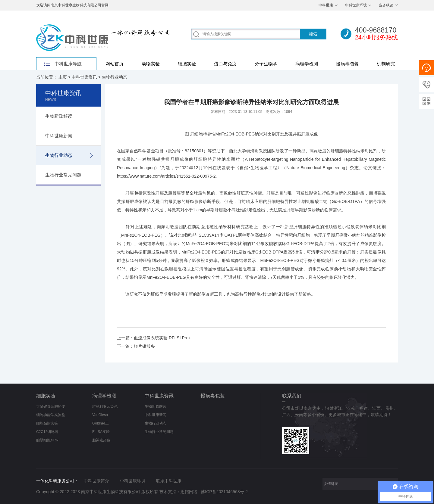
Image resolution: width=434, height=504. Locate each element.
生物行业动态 (115, 77)
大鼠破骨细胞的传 (51, 406)
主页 (63, 77)
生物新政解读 (59, 116)
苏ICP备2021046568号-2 (224, 492)
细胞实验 (187, 64)
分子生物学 (266, 64)
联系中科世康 (169, 481)
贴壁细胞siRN (47, 440)
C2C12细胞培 (47, 432)
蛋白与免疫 (225, 64)
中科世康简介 (96, 481)
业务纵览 (386, 5)
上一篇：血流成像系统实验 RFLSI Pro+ (154, 338)
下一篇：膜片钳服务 (136, 346)
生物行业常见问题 (63, 175)
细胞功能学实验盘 (51, 415)
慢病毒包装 (347, 64)
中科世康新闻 (59, 136)
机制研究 (386, 64)
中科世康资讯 (84, 77)
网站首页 (115, 64)
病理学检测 (307, 64)
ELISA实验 (101, 432)
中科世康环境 (356, 5)
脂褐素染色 (101, 440)
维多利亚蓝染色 (105, 406)
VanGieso (100, 415)
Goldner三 (101, 423)
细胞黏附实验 (47, 423)
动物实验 (151, 64)
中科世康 (326, 5)
